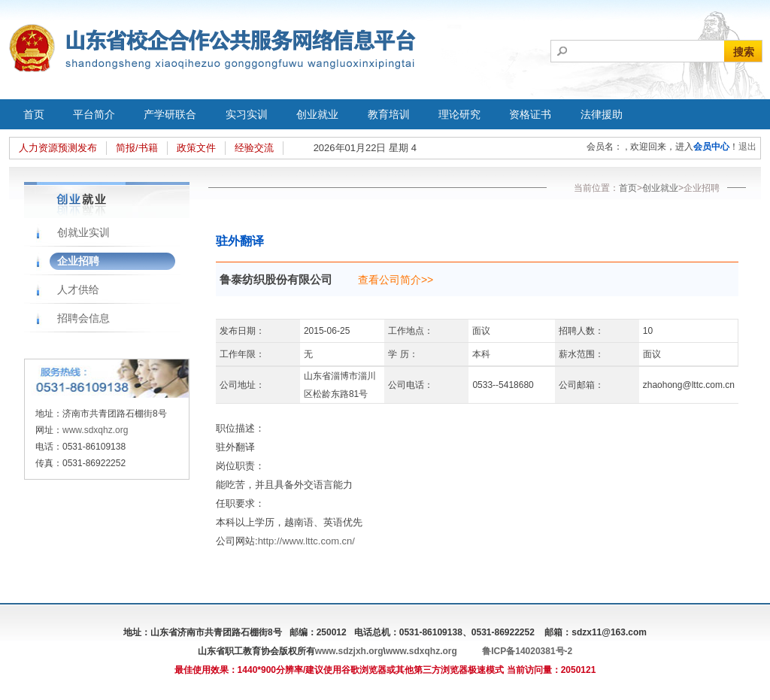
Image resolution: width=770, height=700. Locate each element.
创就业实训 (83, 232)
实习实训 (247, 114)
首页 (34, 114)
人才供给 (78, 289)
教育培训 (389, 114)
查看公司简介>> (396, 280)
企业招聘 (78, 261)
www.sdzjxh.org (349, 651)
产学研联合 (170, 114)
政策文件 (196, 148)
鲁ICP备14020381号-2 (527, 651)
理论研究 (459, 114)
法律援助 (602, 114)
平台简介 (94, 114)
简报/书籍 (137, 148)
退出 (747, 147)
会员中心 (711, 147)
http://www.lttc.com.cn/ (306, 541)
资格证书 (530, 114)
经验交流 (254, 148)
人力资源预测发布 (58, 148)
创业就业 (317, 114)
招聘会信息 (83, 318)
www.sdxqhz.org (95, 430)
